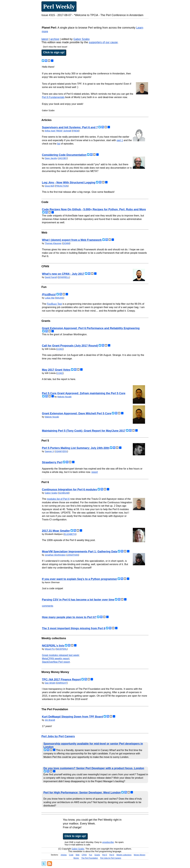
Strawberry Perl (52, 462)
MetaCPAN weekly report (56, 659)
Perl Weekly (59, 6)
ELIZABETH (70, 534)
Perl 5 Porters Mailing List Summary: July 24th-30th (76, 448)
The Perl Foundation (90, 858)
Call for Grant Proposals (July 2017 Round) (70, 346)
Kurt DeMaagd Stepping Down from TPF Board (72, 717)
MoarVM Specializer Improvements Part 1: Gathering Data (80, 552)
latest (45, 39)
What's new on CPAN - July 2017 (63, 274)
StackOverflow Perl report (56, 662)
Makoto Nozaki (64, 397)
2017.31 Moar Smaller (56, 531)
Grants (97, 855)
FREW (76, 131)
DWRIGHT (62, 683)
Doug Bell (49, 186)
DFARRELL (64, 277)
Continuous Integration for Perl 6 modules (69, 490)
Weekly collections (124, 855)
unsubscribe (108, 842)
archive (55, 39)
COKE (60, 349)
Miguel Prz (50, 649)
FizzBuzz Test (54, 304)
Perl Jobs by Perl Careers (58, 736)
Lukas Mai (50, 298)
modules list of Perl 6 (58, 499)
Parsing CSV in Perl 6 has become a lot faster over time (78, 600)
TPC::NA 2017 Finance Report (61, 680)
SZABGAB (64, 493)
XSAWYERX (61, 451)
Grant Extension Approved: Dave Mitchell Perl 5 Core (77, 413)
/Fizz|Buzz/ (49, 294)
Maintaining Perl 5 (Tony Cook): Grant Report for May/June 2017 (84, 431)
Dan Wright (50, 683)
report (95, 472)
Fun (91, 855)
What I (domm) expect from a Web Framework (72, 240)
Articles (64, 855)
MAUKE (60, 298)
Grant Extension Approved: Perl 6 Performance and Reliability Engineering (91, 328)
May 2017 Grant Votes (56, 370)
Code (71, 855)
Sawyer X (49, 451)
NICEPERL (61, 649)
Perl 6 (112, 855)
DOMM (66, 243)
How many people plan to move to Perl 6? (69, 617)
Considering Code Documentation (64, 155)
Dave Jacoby (51, 158)
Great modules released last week (60, 655)
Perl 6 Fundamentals (53, 97)
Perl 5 (105, 855)
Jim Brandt (50, 720)
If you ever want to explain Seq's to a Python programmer (79, 579)
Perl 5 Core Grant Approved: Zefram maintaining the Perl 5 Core (84, 393)
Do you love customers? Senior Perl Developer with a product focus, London (94, 768)
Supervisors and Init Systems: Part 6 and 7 (70, 127)
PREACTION (62, 186)
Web (78, 855)
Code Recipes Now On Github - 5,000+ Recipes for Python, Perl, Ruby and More (94, 209)
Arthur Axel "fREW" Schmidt (58, 131)
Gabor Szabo (81, 39)
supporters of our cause (103, 42)
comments (48, 606)
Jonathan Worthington (55, 555)
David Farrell (51, 277)
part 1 (120, 140)
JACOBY (63, 158)
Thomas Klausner (53, 243)
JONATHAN (73, 555)
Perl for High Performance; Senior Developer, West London (82, 793)
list (59, 144)
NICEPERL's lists (53, 646)
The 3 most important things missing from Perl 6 (74, 628)
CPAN (84, 855)
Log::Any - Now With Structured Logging (69, 183)
